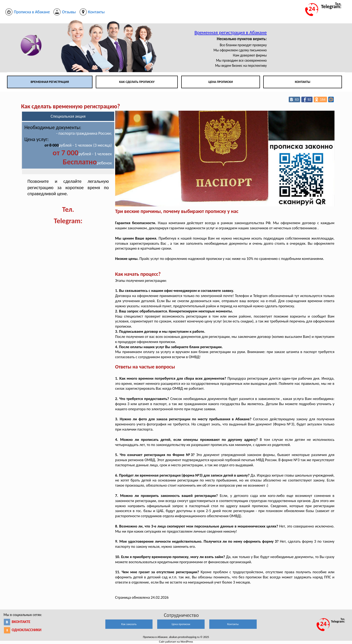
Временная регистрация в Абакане (231, 32)
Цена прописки (221, 82)
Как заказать (129, 624)
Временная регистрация (50, 82)
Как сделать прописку (137, 82)
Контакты (302, 82)
